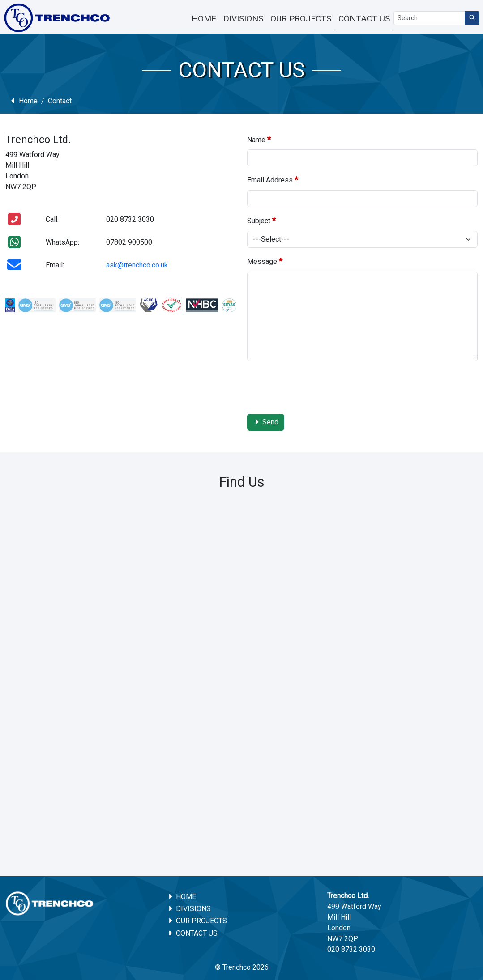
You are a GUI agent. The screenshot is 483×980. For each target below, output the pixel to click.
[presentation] (315, 386)
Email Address (273, 180)
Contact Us (192, 933)
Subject (261, 220)
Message (265, 261)
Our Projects (197, 921)
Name (259, 139)
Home (23, 101)
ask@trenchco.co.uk (137, 265)
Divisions (189, 909)
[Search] (429, 18)
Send (266, 422)
